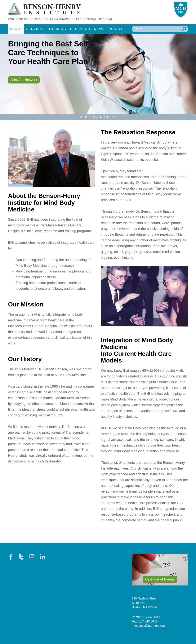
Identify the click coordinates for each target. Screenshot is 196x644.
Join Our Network (24, 80)
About (16, 29)
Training (57, 29)
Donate (116, 29)
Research (80, 29)
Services (36, 29)
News (99, 29)
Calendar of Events (160, 579)
